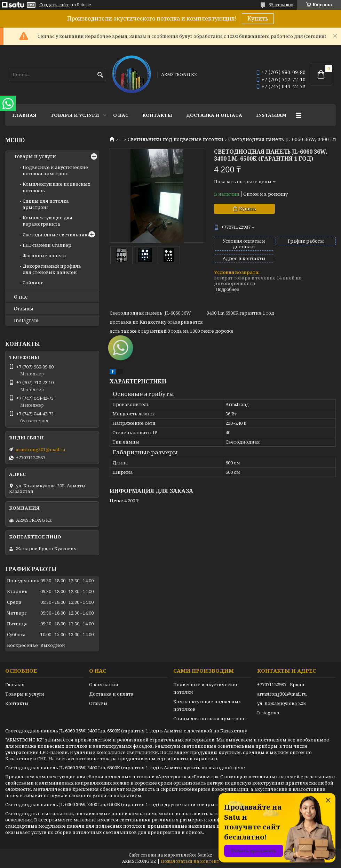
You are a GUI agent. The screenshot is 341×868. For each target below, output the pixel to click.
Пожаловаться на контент (190, 861)
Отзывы (24, 309)
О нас (121, 115)
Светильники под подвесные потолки (176, 139)
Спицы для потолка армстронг (46, 204)
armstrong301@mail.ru (40, 449)
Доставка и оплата (214, 115)
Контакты (157, 115)
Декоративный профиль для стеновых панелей (52, 269)
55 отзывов (281, 5)
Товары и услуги (75, 115)
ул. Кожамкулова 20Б (281, 703)
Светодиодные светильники (57, 235)
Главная (24, 115)
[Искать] (100, 75)
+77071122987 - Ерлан (281, 684)
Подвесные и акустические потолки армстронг (55, 170)
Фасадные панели (44, 255)
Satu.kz (205, 855)
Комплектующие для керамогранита (47, 221)
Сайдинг (33, 283)
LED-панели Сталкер (47, 245)
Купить (258, 18)
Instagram (271, 115)
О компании (104, 684)
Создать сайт (54, 5)
